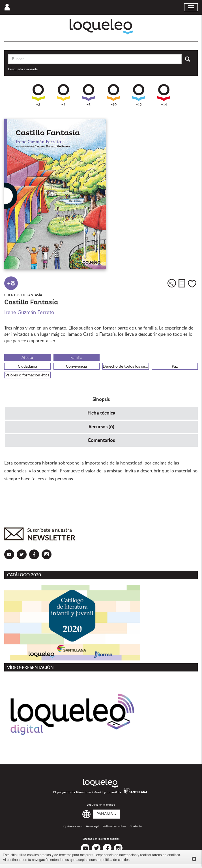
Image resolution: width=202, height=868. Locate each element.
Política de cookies (114, 826)
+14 (164, 95)
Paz (175, 367)
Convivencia (76, 367)
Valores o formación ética (27, 375)
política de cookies (116, 860)
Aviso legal (93, 826)
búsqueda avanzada (23, 69)
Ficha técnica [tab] (101, 413)
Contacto (136, 826)
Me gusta (192, 284)
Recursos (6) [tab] (101, 427)
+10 (113, 95)
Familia (76, 358)
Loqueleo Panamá (101, 27)
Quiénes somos (73, 826)
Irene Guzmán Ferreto (29, 313)
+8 (89, 95)
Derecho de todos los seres (126, 367)
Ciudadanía (27, 367)
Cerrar (194, 859)
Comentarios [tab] (101, 440)
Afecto (27, 358)
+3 (38, 95)
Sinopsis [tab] (101, 399)
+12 (139, 95)
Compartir (172, 283)
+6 (63, 95)
